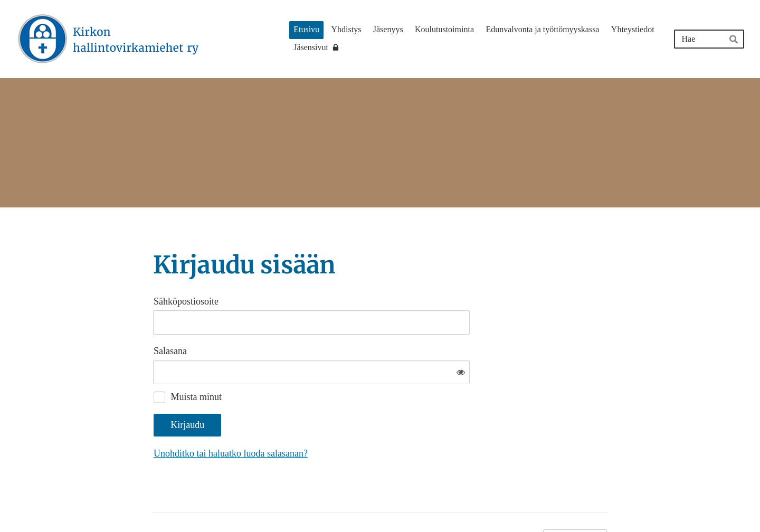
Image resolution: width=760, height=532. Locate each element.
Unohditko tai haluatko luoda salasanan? (345, 419)
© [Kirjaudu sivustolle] (157, 502)
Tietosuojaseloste (507, 502)
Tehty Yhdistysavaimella (575, 502)
